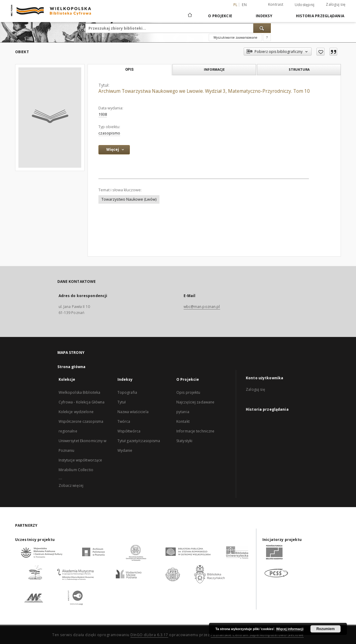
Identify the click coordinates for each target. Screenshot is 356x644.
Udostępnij (305, 5)
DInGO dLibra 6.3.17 (149, 635)
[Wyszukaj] (262, 28)
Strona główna (72, 367)
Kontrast (276, 4)
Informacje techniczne (196, 431)
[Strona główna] (189, 16)
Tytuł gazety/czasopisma (139, 441)
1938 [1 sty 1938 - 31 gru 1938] (103, 114)
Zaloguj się (336, 4)
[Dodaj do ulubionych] (321, 52)
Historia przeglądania (320, 16)
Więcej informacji (290, 629)
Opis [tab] (129, 70)
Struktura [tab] (299, 69)
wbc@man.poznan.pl (202, 307)
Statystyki (184, 441)
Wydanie (125, 450)
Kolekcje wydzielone (76, 412)
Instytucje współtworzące (80, 460)
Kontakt (183, 421)
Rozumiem (326, 629)
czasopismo (109, 133)
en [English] (244, 5)
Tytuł (122, 402)
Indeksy (264, 16)
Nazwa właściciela (133, 412)
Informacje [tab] (214, 69)
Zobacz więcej (71, 485)
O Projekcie (220, 16)
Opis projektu (188, 392)
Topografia (127, 392)
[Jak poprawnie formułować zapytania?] (267, 37)
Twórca (124, 421)
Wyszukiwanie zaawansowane (235, 37)
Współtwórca (129, 431)
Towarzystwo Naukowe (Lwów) (129, 199)
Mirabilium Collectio (76, 470)
